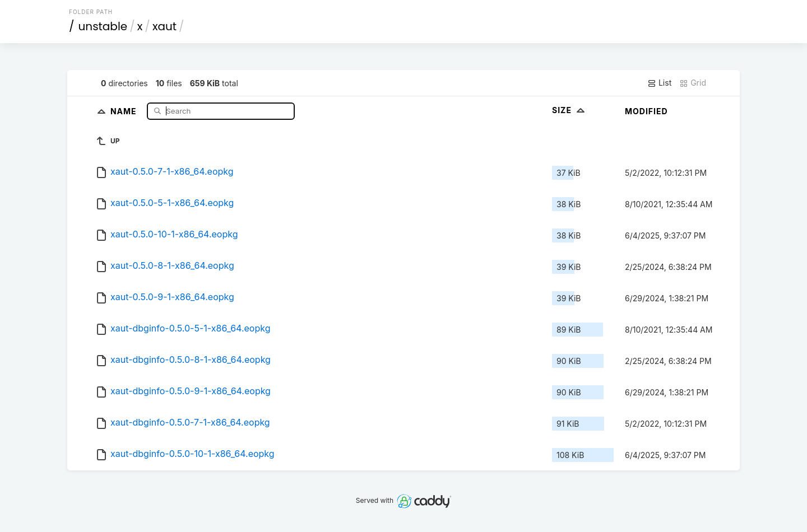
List (659, 83)
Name (125, 111)
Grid (693, 83)
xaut (164, 26)
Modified (646, 111)
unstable (103, 26)
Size (570, 110)
